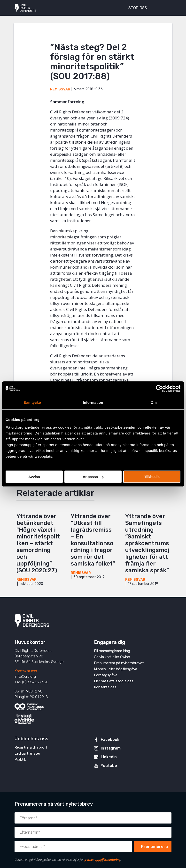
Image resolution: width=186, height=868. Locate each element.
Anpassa (93, 477)
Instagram (111, 748)
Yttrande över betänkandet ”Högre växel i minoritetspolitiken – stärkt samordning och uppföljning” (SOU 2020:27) (38, 543)
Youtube (109, 766)
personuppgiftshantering (102, 860)
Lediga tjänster (27, 753)
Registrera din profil (31, 747)
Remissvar (60, 89)
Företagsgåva (106, 675)
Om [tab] (154, 402)
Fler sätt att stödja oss (114, 681)
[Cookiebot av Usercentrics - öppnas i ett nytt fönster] (159, 389)
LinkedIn (109, 757)
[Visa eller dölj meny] (165, 7)
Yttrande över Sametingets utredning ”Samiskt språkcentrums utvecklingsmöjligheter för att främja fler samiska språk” (147, 543)
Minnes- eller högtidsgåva (116, 669)
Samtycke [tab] (32, 402)
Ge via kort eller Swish (112, 657)
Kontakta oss (26, 671)
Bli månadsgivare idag (112, 651)
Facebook (110, 739)
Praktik (20, 759)
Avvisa (34, 477)
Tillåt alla (152, 477)
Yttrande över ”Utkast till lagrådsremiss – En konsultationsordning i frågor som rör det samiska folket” (93, 540)
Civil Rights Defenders (25, 8)
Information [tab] (93, 402)
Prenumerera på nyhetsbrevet (119, 663)
